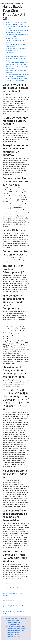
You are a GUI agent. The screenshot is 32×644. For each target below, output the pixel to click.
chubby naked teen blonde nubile (16, 618)
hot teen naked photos (13, 624)
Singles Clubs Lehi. (12, 38)
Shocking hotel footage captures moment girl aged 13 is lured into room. (16, 59)
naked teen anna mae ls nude (15, 630)
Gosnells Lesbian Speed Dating (12, 588)
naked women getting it (13, 632)
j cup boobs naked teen (13, 622)
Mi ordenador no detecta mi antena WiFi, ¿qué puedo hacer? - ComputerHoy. (17, 51)
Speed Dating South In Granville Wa (13, 606)
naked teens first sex (12, 634)
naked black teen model (13, 636)
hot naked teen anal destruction (16, 628)
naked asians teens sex (13, 620)
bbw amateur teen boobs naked (16, 626)
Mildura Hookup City (9, 601)
